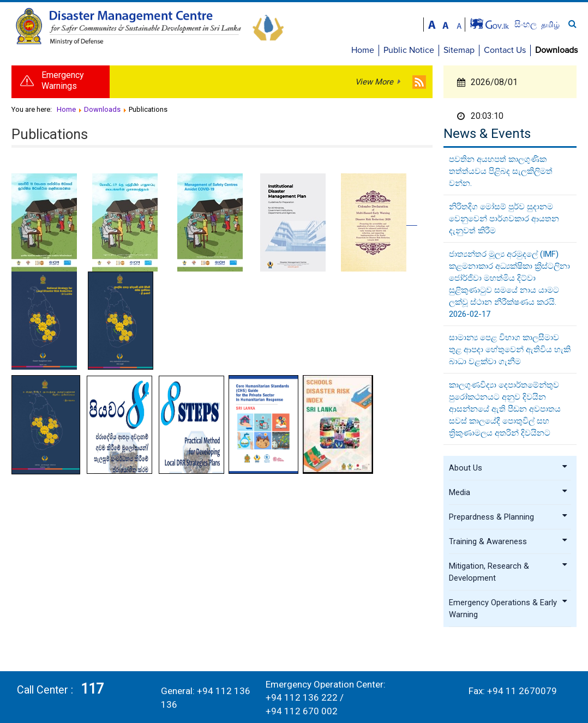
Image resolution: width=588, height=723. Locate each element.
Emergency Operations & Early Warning (509, 608)
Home (363, 50)
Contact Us (505, 50)
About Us (509, 468)
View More (374, 82)
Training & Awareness (509, 541)
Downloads (556, 50)
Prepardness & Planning (509, 517)
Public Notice (409, 50)
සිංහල (527, 24)
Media (509, 492)
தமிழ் (550, 25)
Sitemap (459, 50)
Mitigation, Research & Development (509, 572)
